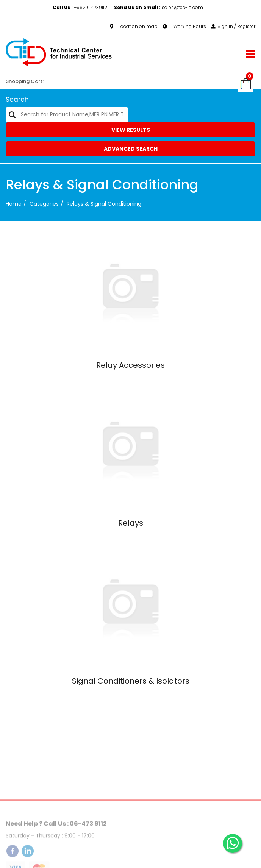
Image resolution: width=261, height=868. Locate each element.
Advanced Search (131, 149)
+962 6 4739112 (80, 7)
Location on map (134, 26)
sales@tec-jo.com (159, 7)
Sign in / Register (233, 26)
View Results (131, 130)
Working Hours (184, 26)
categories (44, 204)
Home (14, 204)
